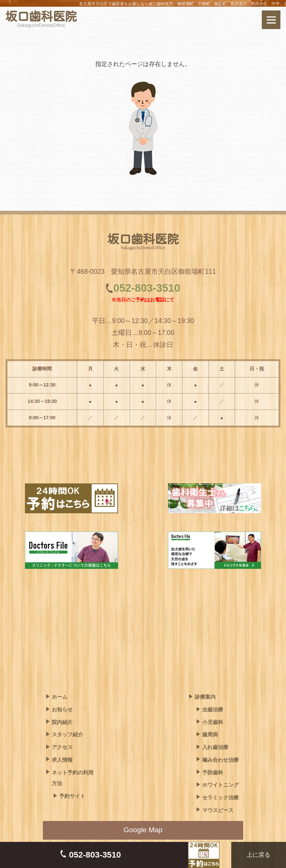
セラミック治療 (220, 798)
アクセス (62, 747)
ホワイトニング (220, 785)
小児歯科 (213, 722)
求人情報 (62, 760)
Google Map (143, 830)
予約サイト (72, 796)
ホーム (60, 697)
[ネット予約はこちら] (245, 20)
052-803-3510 (147, 288)
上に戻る (257, 855)
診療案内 (205, 697)
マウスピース (218, 810)
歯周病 (210, 734)
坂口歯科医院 (41, 16)
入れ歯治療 (215, 747)
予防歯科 (213, 773)
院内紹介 (62, 722)
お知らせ (62, 709)
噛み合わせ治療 (220, 760)
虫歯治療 (213, 709)
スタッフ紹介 (67, 734)
